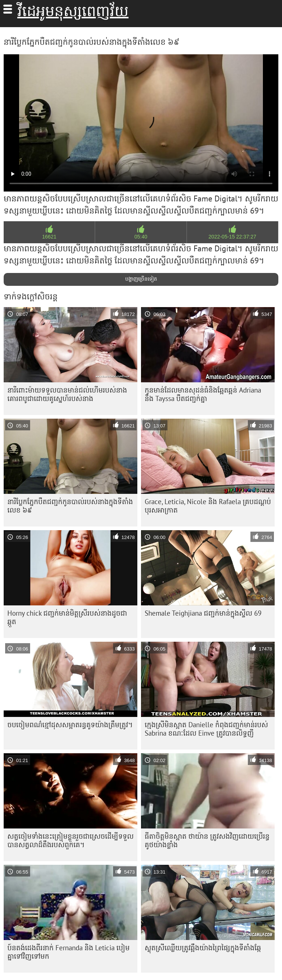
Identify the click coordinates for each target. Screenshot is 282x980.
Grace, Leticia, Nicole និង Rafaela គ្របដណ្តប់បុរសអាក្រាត (208, 506)
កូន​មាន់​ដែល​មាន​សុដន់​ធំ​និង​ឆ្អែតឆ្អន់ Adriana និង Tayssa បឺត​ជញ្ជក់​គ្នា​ (203, 394)
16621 (49, 237)
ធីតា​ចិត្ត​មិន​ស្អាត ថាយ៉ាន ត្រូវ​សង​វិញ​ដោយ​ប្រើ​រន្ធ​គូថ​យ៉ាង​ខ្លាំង (207, 840)
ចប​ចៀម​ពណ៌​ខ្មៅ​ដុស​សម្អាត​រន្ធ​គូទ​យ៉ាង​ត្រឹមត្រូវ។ (70, 725)
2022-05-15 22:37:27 (232, 237)
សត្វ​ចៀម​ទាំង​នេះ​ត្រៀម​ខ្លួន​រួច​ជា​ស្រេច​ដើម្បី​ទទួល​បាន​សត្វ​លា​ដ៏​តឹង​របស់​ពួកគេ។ (70, 840)
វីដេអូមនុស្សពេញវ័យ (73, 11)
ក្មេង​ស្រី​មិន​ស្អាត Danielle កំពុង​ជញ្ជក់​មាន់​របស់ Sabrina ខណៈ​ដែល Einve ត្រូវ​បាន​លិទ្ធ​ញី (206, 729)
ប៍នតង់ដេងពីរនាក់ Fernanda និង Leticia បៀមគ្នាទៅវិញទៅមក (68, 952)
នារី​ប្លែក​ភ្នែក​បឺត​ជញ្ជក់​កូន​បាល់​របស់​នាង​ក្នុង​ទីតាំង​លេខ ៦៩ (70, 506)
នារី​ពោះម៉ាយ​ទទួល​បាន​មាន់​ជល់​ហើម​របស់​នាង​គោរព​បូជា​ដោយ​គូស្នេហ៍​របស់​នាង (67, 394)
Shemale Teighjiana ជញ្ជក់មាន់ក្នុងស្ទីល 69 (203, 613)
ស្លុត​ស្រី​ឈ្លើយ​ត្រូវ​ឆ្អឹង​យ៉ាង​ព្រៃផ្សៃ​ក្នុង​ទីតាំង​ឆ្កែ (203, 948)
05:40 (141, 237)
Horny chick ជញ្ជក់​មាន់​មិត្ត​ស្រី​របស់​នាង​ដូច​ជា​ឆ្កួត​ (67, 617)
